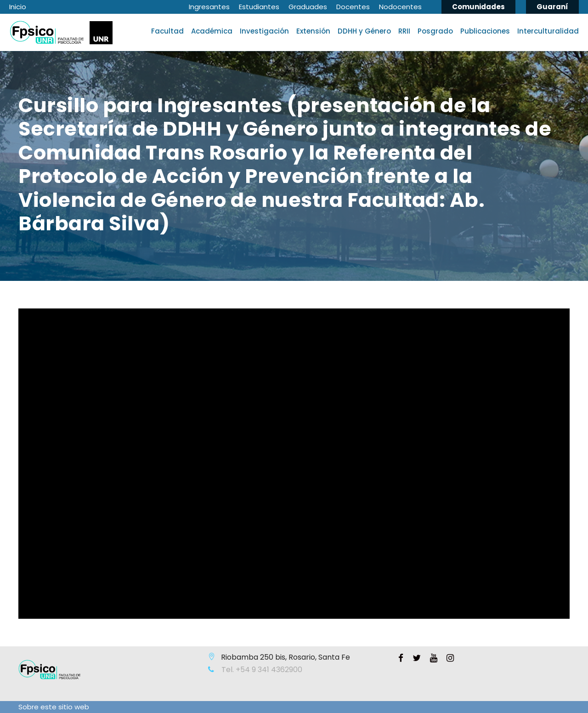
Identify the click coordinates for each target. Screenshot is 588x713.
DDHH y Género (364, 31)
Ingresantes (209, 7)
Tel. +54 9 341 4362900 (261, 670)
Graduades (308, 7)
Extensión (313, 31)
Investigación (264, 31)
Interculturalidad (548, 31)
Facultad (167, 31)
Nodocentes (400, 7)
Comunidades (478, 7)
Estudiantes (259, 7)
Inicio (18, 7)
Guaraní (552, 7)
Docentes (353, 7)
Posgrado (435, 31)
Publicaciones (485, 31)
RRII (404, 31)
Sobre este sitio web (54, 707)
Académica (212, 31)
